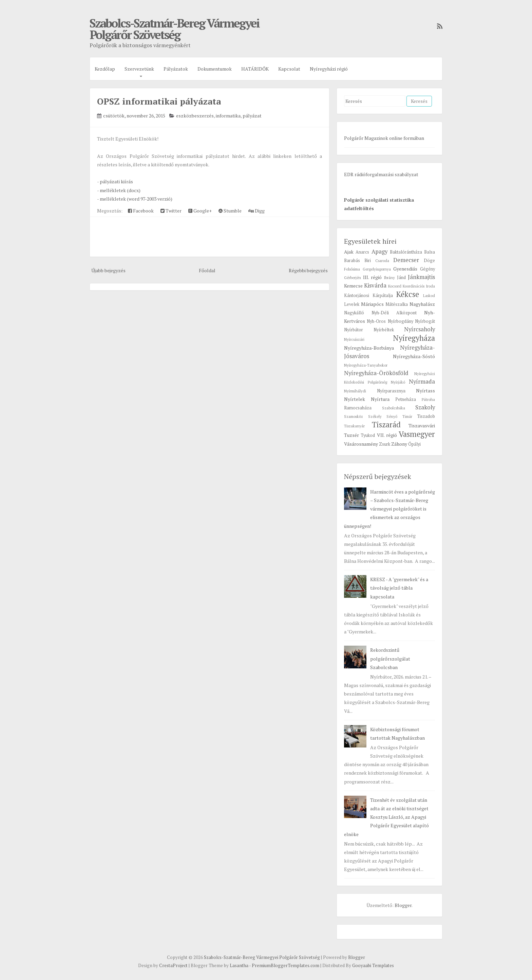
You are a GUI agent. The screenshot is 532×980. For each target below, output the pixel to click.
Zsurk (385, 444)
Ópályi (414, 444)
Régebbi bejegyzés (308, 270)
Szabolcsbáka (394, 408)
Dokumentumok (215, 69)
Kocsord (395, 286)
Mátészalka (397, 304)
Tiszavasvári (422, 426)
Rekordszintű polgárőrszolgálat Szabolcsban (390, 658)
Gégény (427, 269)
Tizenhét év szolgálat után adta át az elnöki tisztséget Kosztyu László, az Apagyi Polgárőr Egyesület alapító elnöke (386, 817)
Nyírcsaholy (420, 329)
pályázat (252, 116)
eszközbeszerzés (195, 116)
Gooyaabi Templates (373, 965)
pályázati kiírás (116, 181)
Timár (407, 416)
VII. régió (387, 435)
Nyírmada (422, 382)
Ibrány (389, 278)
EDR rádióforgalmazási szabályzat (381, 174)
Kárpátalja (383, 295)
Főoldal (207, 270)
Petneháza (406, 399)
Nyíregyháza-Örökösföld (376, 373)
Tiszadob (426, 416)
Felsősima (352, 269)
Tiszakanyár (354, 426)
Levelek (352, 304)
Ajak (349, 252)
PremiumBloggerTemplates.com (286, 965)
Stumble (230, 211)
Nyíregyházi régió (329, 69)
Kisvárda (375, 285)
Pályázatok (176, 69)
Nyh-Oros (376, 321)
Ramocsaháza (358, 408)
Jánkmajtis (421, 277)
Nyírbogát (425, 321)
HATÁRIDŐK (255, 69)
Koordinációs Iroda (419, 286)
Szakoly (425, 407)
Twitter (171, 211)
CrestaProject (173, 965)
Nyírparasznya (391, 391)
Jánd (401, 278)
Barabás (352, 261)
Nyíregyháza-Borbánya (369, 348)
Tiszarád (386, 424)
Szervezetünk (139, 69)
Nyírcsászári (354, 339)
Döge (429, 261)
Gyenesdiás (405, 269)
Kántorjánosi (357, 295)
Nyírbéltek (384, 330)
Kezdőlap (105, 69)
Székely (375, 416)
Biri (368, 261)
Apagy (379, 252)
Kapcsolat (289, 69)
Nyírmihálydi (355, 391)
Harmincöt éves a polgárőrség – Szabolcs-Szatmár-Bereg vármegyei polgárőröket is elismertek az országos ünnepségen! (389, 509)
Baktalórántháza (406, 252)
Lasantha (239, 965)
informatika (228, 116)
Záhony (399, 444)
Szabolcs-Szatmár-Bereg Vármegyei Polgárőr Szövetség (174, 29)
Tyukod (368, 435)
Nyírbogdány (401, 321)
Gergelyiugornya (377, 269)
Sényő (392, 416)
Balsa (430, 252)
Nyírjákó (398, 382)
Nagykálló (354, 313)
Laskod (429, 295)
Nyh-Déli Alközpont (394, 313)
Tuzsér (351, 435)
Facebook (141, 211)
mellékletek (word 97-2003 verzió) (136, 199)
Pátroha (428, 399)
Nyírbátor (354, 330)
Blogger (403, 905)
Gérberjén (353, 278)
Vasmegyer (417, 434)
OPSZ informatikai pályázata (159, 101)
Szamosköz (354, 416)
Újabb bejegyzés (108, 270)
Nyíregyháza (414, 338)
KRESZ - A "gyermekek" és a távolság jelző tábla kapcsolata (399, 588)
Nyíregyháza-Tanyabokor (366, 365)
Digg (256, 211)
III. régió (372, 277)
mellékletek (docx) (120, 190)
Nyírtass (425, 391)
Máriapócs (372, 304)
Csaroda (382, 261)
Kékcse (408, 294)
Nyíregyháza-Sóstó (414, 356)
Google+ (200, 211)
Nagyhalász (422, 304)
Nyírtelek (355, 399)
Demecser (406, 260)
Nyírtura (380, 399)
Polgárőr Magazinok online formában (384, 138)
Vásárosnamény (361, 444)
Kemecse (353, 286)
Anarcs (362, 252)
